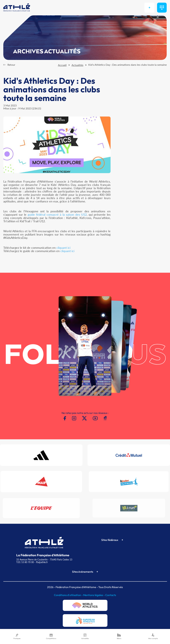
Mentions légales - (94, 595)
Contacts (111, 595)
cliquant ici (63, 248)
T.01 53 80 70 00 (25, 562)
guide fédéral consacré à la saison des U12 (57, 215)
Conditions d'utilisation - (69, 595)
